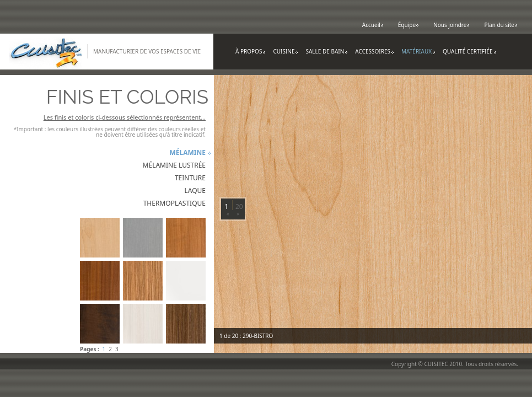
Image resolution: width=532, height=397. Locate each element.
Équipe (409, 25)
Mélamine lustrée (174, 165)
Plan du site (501, 25)
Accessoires (375, 51)
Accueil (373, 25)
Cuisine (286, 51)
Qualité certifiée (470, 51)
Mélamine (187, 152)
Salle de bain (327, 51)
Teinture (190, 178)
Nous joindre (452, 25)
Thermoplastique (174, 203)
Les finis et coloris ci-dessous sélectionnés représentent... (125, 117)
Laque (195, 191)
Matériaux (418, 51)
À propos (251, 51)
